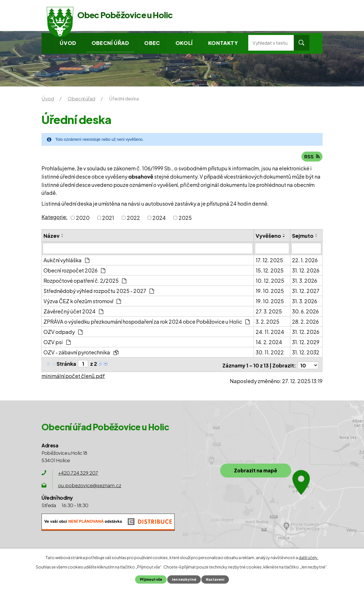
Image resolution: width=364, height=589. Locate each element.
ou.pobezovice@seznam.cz (90, 485)
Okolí (184, 43)
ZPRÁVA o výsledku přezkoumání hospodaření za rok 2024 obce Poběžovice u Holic (147, 322)
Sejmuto (303, 236)
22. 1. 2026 (305, 261)
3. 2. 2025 (267, 322)
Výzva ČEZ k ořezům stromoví (82, 302)
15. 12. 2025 (270, 271)
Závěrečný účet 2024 (73, 312)
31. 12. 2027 (306, 291)
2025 (185, 219)
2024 (159, 219)
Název (51, 236)
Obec (152, 43)
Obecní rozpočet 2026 (74, 271)
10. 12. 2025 (270, 281)
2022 (133, 219)
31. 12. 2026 (306, 271)
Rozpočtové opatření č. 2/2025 (85, 281)
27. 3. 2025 (269, 312)
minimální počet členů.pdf (73, 375)
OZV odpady (63, 332)
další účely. (309, 557)
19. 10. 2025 (270, 291)
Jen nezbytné (184, 579)
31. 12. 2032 (306, 353)
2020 (83, 219)
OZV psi (57, 343)
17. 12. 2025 (269, 261)
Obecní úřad (110, 43)
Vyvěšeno (268, 236)
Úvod (68, 43)
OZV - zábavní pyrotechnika (81, 353)
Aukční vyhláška (66, 261)
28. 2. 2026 (305, 322)
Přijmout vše (150, 579)
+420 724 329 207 (78, 472)
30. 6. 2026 (305, 312)
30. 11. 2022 (270, 353)
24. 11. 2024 (270, 332)
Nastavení (216, 579)
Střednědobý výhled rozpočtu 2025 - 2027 (99, 291)
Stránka (66, 364)
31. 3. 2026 (305, 281)
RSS (312, 157)
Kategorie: (54, 218)
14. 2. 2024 (269, 343)
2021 (108, 219)
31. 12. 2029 (306, 343)
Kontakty (223, 43)
